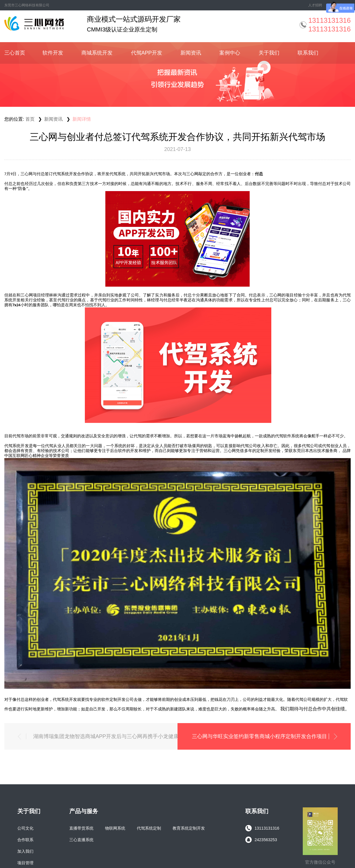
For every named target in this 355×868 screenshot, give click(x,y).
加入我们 (25, 851)
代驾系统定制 (149, 828)
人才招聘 (315, 5)
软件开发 (53, 53)
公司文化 (25, 828)
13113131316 (262, 828)
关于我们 (269, 53)
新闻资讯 (191, 53)
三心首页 (15, 53)
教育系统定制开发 (189, 828)
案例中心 (230, 53)
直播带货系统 (81, 828)
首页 (30, 119)
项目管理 (25, 863)
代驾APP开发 (147, 53)
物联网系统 (115, 828)
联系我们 (308, 53)
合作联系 (25, 840)
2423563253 (261, 840)
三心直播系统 (81, 840)
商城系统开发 (97, 53)
